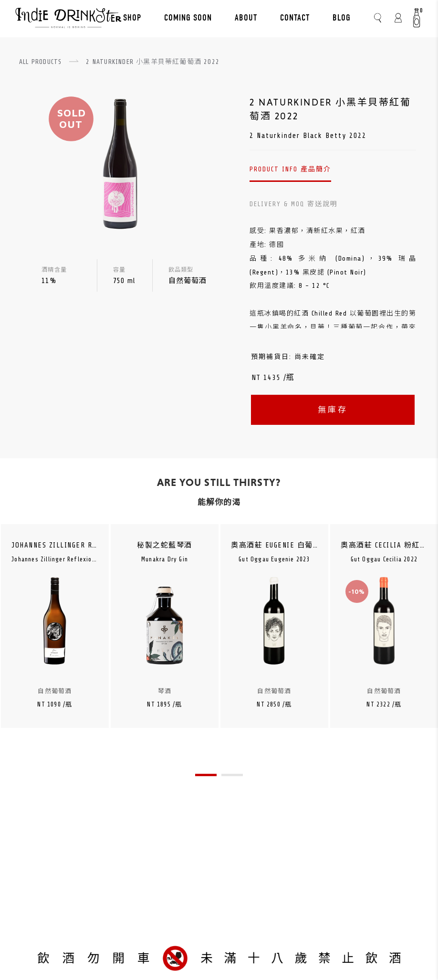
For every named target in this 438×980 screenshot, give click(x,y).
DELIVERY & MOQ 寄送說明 (294, 204)
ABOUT (246, 18)
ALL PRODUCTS (40, 62)
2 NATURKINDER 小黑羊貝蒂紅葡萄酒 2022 (153, 62)
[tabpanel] (55, 641)
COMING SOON (188, 18)
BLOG (342, 18)
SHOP (132, 18)
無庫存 (333, 410)
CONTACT (295, 18)
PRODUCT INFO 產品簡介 (290, 169)
